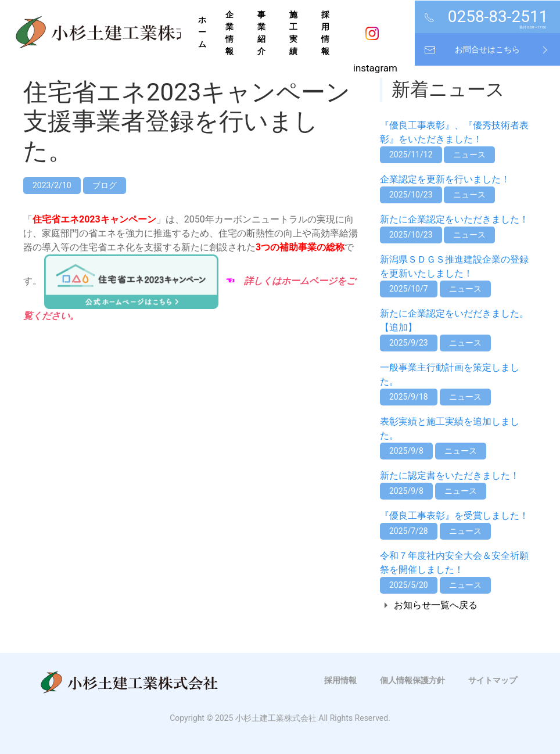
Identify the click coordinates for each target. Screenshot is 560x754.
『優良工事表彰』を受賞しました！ (454, 516)
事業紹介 (261, 33)
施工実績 (293, 33)
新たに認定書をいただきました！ (450, 475)
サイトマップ (493, 680)
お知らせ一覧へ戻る (436, 605)
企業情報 (229, 33)
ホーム (202, 32)
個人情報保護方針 (412, 680)
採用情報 (325, 33)
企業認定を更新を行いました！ (445, 179)
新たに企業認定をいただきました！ (454, 219)
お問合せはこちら (487, 49)
